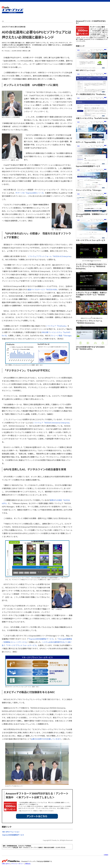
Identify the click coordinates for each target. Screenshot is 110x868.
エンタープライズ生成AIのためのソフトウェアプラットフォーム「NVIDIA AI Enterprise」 (91, 266)
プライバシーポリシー (17, 864)
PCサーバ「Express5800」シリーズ (90, 142)
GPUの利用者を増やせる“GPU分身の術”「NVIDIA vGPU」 (90, 348)
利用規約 (106, 855)
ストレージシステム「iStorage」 (89, 190)
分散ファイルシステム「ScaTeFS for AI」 (92, 118)
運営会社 (28, 864)
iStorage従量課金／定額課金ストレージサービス (92, 215)
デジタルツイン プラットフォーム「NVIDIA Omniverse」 (89, 322)
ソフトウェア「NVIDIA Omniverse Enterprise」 (52, 423)
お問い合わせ (6, 864)
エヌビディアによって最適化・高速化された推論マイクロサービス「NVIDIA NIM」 (91, 295)
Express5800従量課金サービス (13, 835)
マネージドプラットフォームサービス (91, 240)
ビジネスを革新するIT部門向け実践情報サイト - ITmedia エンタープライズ (13, 10)
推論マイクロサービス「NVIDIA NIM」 (43, 290)
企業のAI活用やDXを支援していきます (46, 739)
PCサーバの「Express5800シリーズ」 (30, 193)
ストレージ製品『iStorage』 (61, 336)
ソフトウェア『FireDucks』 (57, 326)
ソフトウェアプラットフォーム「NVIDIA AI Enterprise (49, 256)
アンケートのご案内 (97, 27)
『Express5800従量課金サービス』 (42, 639)
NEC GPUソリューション (11, 832)
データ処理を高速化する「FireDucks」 (91, 94)
